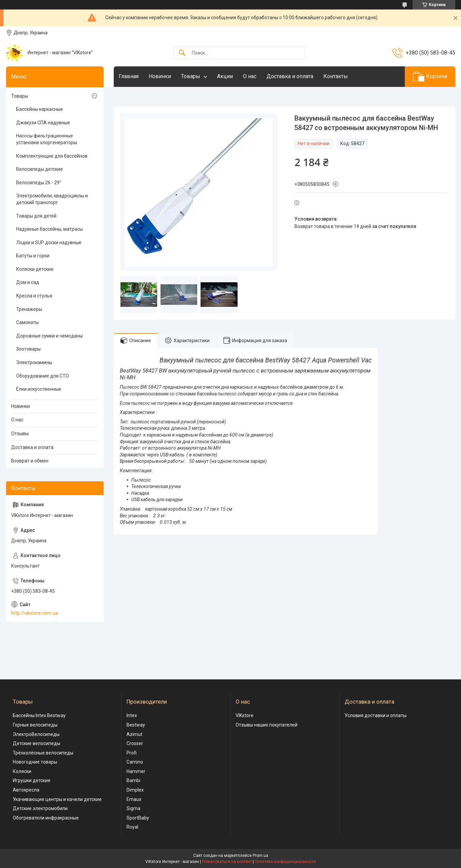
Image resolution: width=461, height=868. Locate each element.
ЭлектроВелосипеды (36, 734)
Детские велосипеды (37, 743)
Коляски (22, 771)
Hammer (136, 771)
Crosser (135, 743)
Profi (132, 753)
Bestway (136, 725)
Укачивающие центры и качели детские (57, 799)
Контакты (336, 76)
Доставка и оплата (290, 76)
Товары (191, 76)
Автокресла (26, 790)
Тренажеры (29, 309)
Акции (225, 76)
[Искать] (182, 53)
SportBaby (138, 818)
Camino (135, 762)
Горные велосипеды (35, 725)
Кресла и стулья (34, 296)
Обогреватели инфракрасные (46, 818)
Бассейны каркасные (40, 109)
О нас (250, 76)
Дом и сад (28, 282)
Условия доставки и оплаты (376, 715)
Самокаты (27, 322)
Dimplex (135, 790)
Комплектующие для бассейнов (52, 156)
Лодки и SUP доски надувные (49, 243)
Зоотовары (28, 349)
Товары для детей (36, 216)
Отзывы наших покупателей (267, 725)
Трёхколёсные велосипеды (43, 753)
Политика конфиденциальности (285, 862)
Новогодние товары (35, 762)
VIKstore (244, 715)
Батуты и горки (33, 256)
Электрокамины (34, 362)
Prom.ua (260, 856)
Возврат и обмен (30, 461)
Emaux (134, 799)
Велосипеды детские (40, 169)
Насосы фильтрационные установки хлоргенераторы (47, 139)
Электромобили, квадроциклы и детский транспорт (52, 199)
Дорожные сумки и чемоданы (49, 336)
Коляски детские (35, 269)
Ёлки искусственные (39, 389)
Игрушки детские (32, 780)
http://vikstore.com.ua (34, 613)
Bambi (133, 780)
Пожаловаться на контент (227, 862)
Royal (132, 827)
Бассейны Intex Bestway (39, 715)
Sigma (133, 808)
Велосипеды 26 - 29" (39, 183)
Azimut (134, 734)
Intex (132, 715)
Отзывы (20, 433)
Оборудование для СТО (43, 376)
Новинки (160, 76)
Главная (129, 76)
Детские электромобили (40, 808)
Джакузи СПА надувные (43, 123)
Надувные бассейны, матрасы (49, 229)
